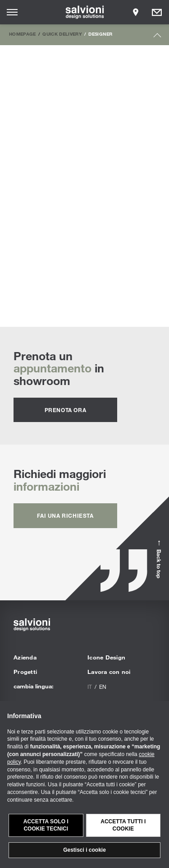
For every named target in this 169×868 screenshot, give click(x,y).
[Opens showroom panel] (136, 12)
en (103, 687)
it (90, 687)
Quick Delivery (62, 34)
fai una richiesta (65, 515)
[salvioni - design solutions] (84, 12)
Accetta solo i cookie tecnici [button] (46, 825)
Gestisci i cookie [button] (84, 850)
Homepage (23, 34)
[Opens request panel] (157, 12)
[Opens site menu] (12, 12)
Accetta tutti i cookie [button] (123, 825)
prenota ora (66, 410)
